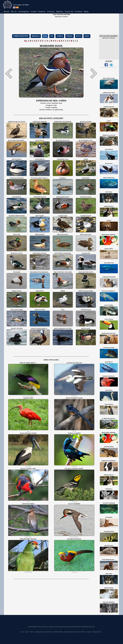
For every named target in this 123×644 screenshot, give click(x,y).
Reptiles (70, 36)
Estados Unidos (59, 632)
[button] (11, 73)
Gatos (87, 36)
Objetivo (60, 12)
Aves (45, 36)
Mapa (86, 12)
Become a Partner (62, 17)
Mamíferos (36, 36)
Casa (22, 632)
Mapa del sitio (97, 632)
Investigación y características (44, 632)
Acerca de (69, 12)
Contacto (79, 12)
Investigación (24, 12)
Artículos (51, 12)
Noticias (83, 632)
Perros (79, 36)
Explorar (42, 12)
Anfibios (60, 36)
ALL (26, 41)
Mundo (7, 12)
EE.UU (14, 12)
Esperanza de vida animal (72, 632)
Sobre (27, 632)
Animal (34, 12)
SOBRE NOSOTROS (21, 36)
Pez (52, 36)
